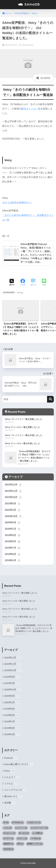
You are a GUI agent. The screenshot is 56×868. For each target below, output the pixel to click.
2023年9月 (13, 504)
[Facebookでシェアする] (23, 283)
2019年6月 (13, 554)
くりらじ (11, 784)
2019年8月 (13, 542)
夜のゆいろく (13, 797)
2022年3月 (13, 510)
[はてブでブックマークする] (33, 283)
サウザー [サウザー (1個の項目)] (8, 838)
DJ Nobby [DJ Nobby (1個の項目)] (18, 822)
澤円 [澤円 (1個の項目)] (20, 844)
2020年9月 (13, 523)
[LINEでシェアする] (44, 283)
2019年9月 (13, 535)
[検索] (50, 399)
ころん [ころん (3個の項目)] (7, 828)
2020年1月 (13, 529)
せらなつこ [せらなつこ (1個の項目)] (9, 833)
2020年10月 (13, 516)
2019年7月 (13, 548)
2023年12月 (13, 485)
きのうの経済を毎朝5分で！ (17, 202)
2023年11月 (13, 491)
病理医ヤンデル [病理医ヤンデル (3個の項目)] (35, 844)
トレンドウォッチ (15, 790)
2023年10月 (13, 497)
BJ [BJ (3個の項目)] (6, 822)
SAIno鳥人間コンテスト (19, 765)
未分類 (10, 803)
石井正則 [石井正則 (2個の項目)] (8, 849)
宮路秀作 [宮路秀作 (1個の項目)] (8, 844)
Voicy (20, 292)
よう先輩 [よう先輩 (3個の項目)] (37, 833)
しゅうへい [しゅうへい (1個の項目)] (21, 828)
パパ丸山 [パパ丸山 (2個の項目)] (36, 838)
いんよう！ (12, 777)
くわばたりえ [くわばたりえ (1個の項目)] (34, 822)
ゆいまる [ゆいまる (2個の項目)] (24, 833)
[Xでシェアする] (12, 283)
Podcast (11, 758)
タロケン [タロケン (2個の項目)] (22, 838)
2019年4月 (13, 561)
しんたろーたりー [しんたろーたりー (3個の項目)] (39, 828)
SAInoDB (28, 5)
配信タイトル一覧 (31, 109)
